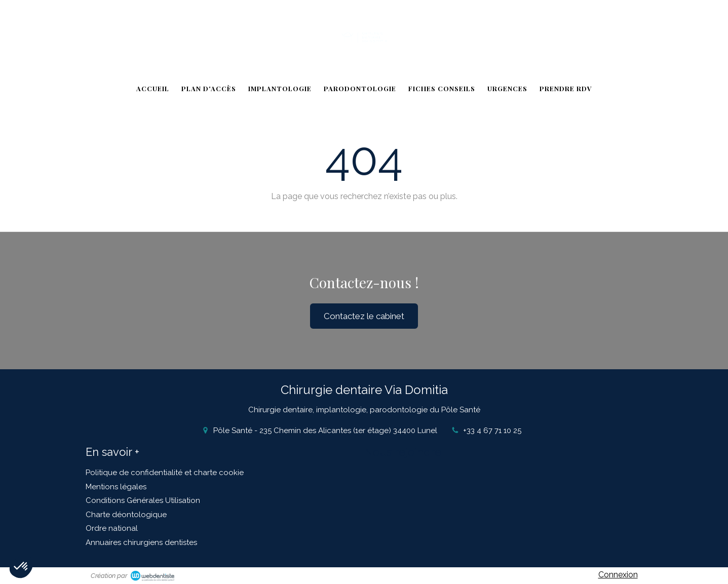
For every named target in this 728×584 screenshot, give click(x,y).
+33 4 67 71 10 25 (492, 431)
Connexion (618, 575)
